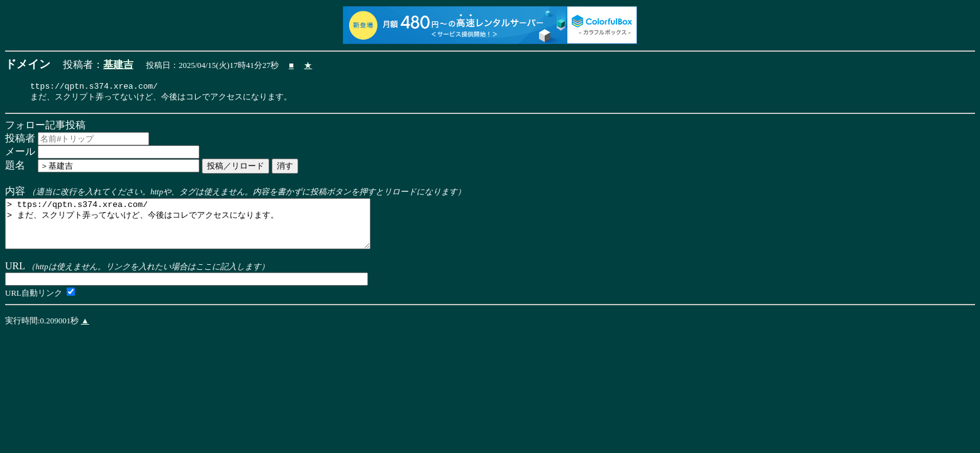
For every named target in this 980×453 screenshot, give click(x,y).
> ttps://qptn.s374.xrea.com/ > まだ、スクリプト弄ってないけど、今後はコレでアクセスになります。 (210, 231)
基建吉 (118, 64)
